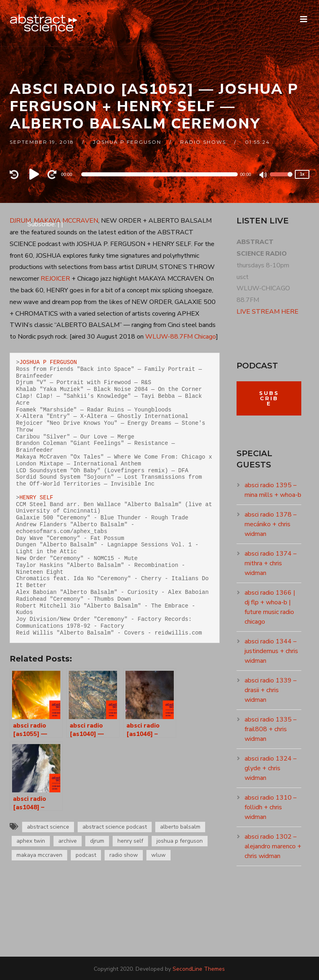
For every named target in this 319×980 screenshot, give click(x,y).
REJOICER (55, 279)
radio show (124, 855)
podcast (86, 855)
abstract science (48, 827)
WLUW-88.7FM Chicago (181, 337)
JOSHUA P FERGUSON (48, 362)
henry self (130, 841)
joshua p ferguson (127, 142)
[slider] (159, 174)
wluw (158, 855)
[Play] (35, 174)
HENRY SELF (36, 497)
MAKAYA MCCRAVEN (66, 221)
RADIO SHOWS (203, 142)
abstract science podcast (115, 827)
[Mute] (263, 176)
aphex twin (31, 841)
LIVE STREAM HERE (268, 312)
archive (68, 841)
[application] (159, 174)
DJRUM (20, 221)
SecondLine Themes (199, 969)
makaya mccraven (39, 855)
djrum (97, 841)
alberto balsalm (180, 827)
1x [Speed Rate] (302, 174)
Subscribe (269, 398)
